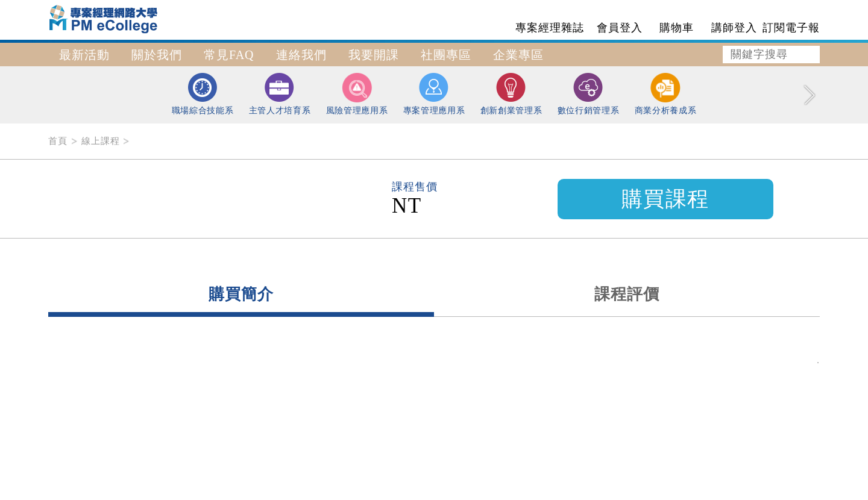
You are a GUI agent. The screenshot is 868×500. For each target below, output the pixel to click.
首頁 (58, 141)
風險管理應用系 (357, 94)
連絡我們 (301, 55)
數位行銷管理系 (589, 94)
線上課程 (101, 141)
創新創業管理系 (511, 94)
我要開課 (374, 55)
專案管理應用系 (434, 94)
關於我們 (157, 55)
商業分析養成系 (666, 94)
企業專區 (518, 55)
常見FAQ (229, 55)
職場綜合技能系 (203, 94)
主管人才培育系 (280, 94)
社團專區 (446, 55)
